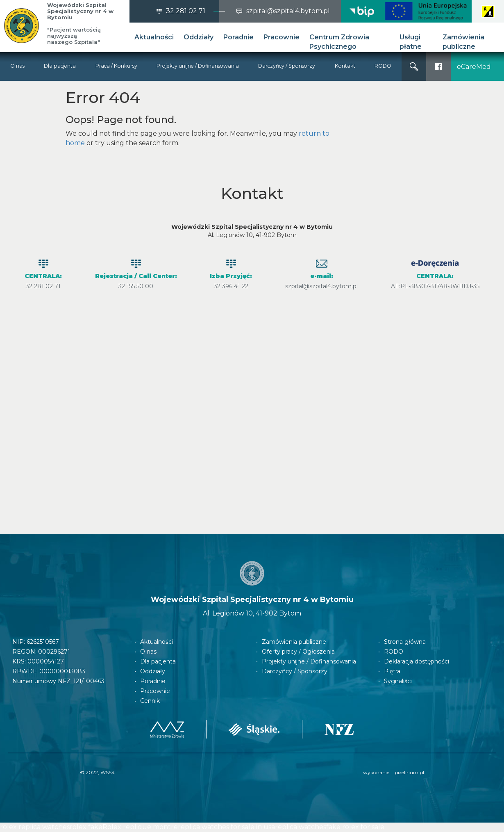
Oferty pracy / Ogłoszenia (298, 652)
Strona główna (405, 642)
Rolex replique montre (140, 827)
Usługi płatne (411, 42)
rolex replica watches (35, 827)
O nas (17, 66)
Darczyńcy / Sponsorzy (287, 66)
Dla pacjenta (60, 66)
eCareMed (474, 67)
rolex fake (86, 827)
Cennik (150, 701)
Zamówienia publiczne (463, 42)
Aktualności (154, 37)
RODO (383, 66)
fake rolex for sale (355, 827)
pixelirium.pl (409, 772)
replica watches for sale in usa (226, 827)
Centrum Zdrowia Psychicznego (339, 42)
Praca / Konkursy (116, 66)
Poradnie (238, 37)
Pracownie (282, 37)
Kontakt (345, 66)
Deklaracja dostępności (417, 661)
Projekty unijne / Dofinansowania (198, 66)
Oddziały (199, 37)
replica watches (301, 827)
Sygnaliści (398, 681)
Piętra (392, 671)
